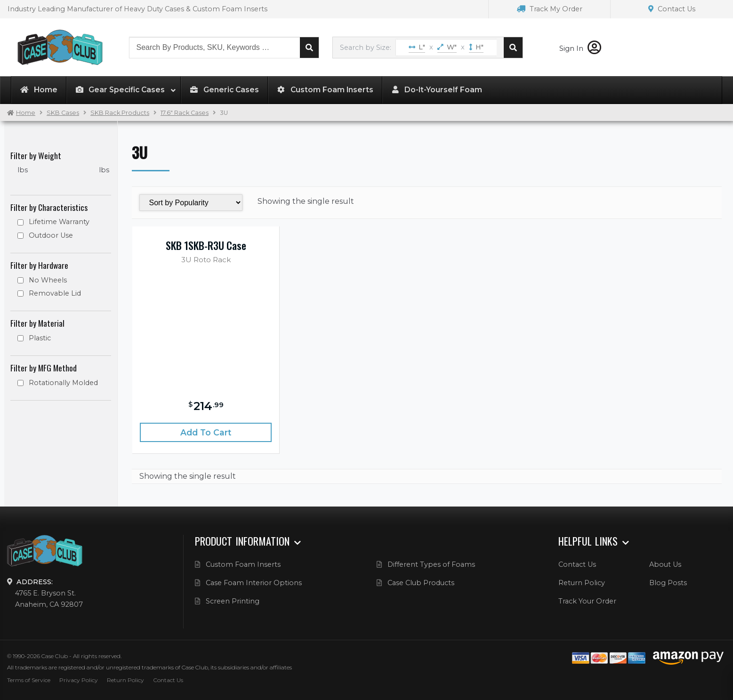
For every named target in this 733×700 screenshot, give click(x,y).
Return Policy (582, 583)
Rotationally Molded (63, 383)
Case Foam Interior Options (254, 583)
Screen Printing (233, 601)
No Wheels (48, 280)
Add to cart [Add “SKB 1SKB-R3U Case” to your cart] (206, 432)
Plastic (40, 338)
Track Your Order (587, 601)
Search (309, 48)
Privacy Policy (79, 680)
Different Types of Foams (431, 564)
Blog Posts (668, 583)
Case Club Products (421, 583)
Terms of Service (29, 680)
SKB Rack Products (120, 113)
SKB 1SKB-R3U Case (206, 245)
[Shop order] (191, 203)
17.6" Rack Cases (185, 113)
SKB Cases (63, 113)
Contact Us (672, 9)
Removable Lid (55, 293)
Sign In (580, 48)
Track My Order (550, 9)
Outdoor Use (51, 235)
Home (26, 113)
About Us (665, 564)
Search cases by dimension (513, 48)
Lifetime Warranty (59, 222)
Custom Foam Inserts (243, 564)
